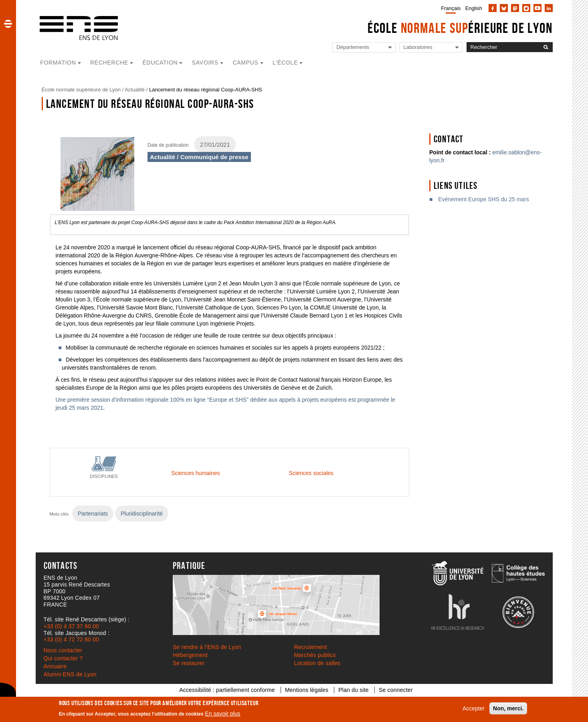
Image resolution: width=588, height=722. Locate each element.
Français (451, 8)
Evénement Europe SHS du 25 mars (483, 199)
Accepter (474, 708)
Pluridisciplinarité (142, 514)
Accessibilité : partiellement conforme (227, 690)
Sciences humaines (195, 473)
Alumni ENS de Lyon (70, 674)
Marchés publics (315, 655)
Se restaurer (189, 663)
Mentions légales (307, 690)
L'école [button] (285, 63)
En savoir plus (223, 714)
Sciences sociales (311, 473)
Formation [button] (58, 63)
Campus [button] (245, 63)
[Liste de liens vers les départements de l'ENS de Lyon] (364, 48)
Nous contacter (63, 650)
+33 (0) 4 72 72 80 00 (71, 639)
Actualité (135, 90)
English (474, 8)
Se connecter (396, 690)
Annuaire (55, 666)
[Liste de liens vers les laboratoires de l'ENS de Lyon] (431, 48)
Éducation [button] (160, 63)
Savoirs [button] (205, 63)
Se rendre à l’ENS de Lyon (207, 647)
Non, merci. (508, 708)
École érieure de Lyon (460, 28)
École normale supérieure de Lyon (81, 90)
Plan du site (354, 690)
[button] (8, 24)
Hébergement (190, 655)
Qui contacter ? (63, 658)
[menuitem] (449, 8)
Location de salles (317, 663)
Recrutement (311, 647)
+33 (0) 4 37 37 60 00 (71, 626)
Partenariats (93, 514)
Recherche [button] (109, 63)
